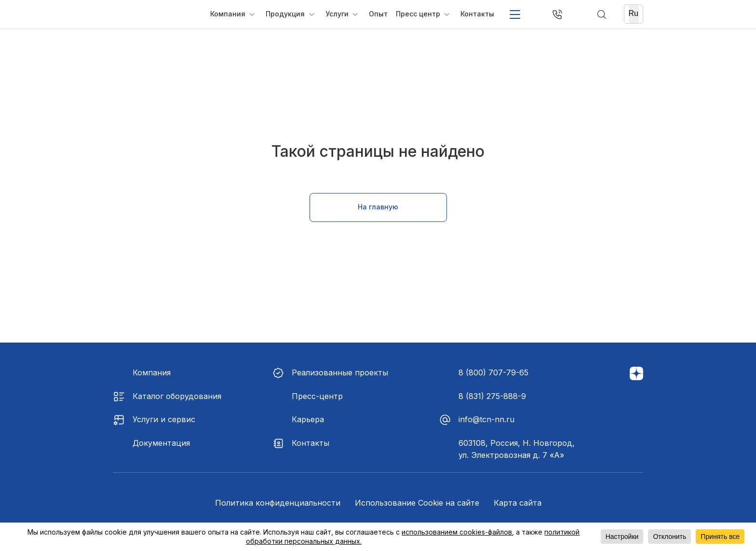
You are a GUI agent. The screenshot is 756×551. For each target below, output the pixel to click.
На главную (378, 207)
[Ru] (634, 14)
